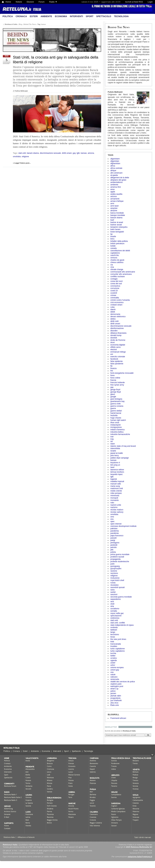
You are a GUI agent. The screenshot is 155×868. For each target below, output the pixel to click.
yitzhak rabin (116, 696)
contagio (114, 279)
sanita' (113, 592)
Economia (61, 16)
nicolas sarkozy (117, 512)
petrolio (113, 547)
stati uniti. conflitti (118, 623)
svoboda (114, 627)
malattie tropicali (117, 481)
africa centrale (116, 168)
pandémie (115, 533)
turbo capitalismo (118, 651)
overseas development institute (123, 526)
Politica (8, 16)
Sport (90, 16)
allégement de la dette (120, 178)
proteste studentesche (120, 561)
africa (113, 166)
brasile (113, 236)
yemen (113, 693)
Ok (148, 735)
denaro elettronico (118, 317)
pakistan (114, 529)
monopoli (114, 498)
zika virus (114, 703)
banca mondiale (117, 213)
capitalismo (115, 253)
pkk (112, 550)
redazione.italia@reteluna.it (140, 857)
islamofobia (115, 448)
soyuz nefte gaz (117, 613)
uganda (114, 660)
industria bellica (117, 432)
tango (113, 632)
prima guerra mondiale (120, 554)
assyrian (114, 208)
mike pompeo (116, 493)
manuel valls (116, 484)
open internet (116, 524)
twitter (113, 656)
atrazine (114, 211)
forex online (115, 378)
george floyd (116, 392)
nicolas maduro (117, 510)
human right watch (118, 420)
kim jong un (115, 465)
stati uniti (114, 620)
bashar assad (116, 225)
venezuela (115, 679)
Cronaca (21, 16)
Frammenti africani (118, 718)
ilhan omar (115, 423)
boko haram (115, 229)
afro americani (116, 173)
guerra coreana (117, 406)
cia (112, 265)
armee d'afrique (117, 201)
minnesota (115, 496)
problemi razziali (117, 557)
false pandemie (117, 364)
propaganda (115, 559)
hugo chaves (116, 418)
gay (112, 387)
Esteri (34, 16)
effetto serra (115, 347)
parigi (113, 540)
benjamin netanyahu (119, 227)
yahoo (113, 691)
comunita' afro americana (121, 274)
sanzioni (114, 594)
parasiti (113, 538)
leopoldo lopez (116, 474)
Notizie (19, 2)
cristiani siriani (116, 305)
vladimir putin (116, 684)
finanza (113, 368)
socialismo (115, 609)
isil (112, 441)
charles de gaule (117, 260)
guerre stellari (116, 411)
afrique (113, 171)
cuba (112, 307)
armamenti (115, 199)
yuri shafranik (116, 700)
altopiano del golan (118, 180)
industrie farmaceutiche (120, 434)
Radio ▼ (53, 2)
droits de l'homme (118, 340)
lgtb (112, 477)
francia (113, 380)
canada (113, 248)
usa (112, 672)
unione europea (117, 667)
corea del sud (116, 284)
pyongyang (115, 566)
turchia (113, 653)
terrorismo (115, 635)
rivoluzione (115, 578)
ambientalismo (116, 182)
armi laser (115, 206)
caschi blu (115, 255)
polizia (113, 552)
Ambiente (46, 16)
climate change (117, 269)
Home (8, 2)
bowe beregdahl (117, 232)
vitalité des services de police (123, 682)
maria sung (115, 486)
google (113, 397)
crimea (113, 295)
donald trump (116, 335)
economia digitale (118, 345)
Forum (42, 2)
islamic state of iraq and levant (123, 446)
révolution (115, 585)
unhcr (113, 665)
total (112, 642)
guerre (113, 408)
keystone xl (115, 463)
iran (112, 437)
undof (113, 663)
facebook (114, 359)
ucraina (113, 658)
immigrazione (116, 427)
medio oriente (116, 491)
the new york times (118, 639)
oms (112, 517)
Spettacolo (104, 16)
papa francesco (117, 536)
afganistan (115, 161)
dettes (113, 319)
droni (113, 342)
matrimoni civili (117, 488)
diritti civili (114, 321)
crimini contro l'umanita (120, 300)
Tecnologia (121, 16)
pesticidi (114, 545)
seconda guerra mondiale (121, 597)
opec (112, 521)
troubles (114, 646)
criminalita (115, 298)
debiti (113, 312)
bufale (113, 246)
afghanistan (115, 163)
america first (116, 187)
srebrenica (115, 618)
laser (112, 467)
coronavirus (115, 286)
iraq (112, 439)
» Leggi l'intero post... (22, 163)
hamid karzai (116, 413)
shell (112, 604)
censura (114, 258)
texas (113, 637)
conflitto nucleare (118, 277)
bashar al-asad (117, 222)
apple (113, 192)
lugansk (114, 479)
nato (112, 503)
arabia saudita (116, 194)
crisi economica (117, 302)
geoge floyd (115, 390)
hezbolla (114, 415)
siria (112, 606)
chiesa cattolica (117, 262)
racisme (114, 571)
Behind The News (119, 27)
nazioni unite (116, 505)
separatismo (116, 599)
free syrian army (117, 385)
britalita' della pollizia (119, 241)
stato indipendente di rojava (122, 625)
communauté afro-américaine (123, 272)
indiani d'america (118, 430)
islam (113, 444)
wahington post (117, 686)
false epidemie (116, 361)
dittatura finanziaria (118, 333)
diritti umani (115, 324)
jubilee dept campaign (120, 458)
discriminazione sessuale (121, 326)
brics (112, 239)
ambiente (114, 185)
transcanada (116, 644)
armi (112, 203)
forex (113, 375)
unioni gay (115, 670)
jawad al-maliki (117, 453)
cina (112, 267)
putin (112, 564)
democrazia (115, 314)
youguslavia (115, 698)
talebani (114, 630)
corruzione (115, 288)
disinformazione (117, 328)
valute (113, 675)
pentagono (115, 543)
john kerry (115, 456)
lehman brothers (117, 472)
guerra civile (116, 404)
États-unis (115, 705)
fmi (112, 371)
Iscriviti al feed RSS (134, 2)
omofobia (114, 514)
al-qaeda (114, 175)
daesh (113, 309)
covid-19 (114, 291)
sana (112, 590)
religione (114, 576)
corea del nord (116, 281)
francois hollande (118, 382)
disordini (114, 331)
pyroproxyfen (116, 569)
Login (150, 2)
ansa (112, 189)
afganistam (115, 159)
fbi (111, 366)
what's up (114, 689)
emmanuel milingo (118, 352)
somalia (114, 611)
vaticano (114, 677)
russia (113, 583)
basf (112, 220)
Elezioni (30, 2)
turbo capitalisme (118, 649)
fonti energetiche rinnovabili (122, 373)
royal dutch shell (117, 580)
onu (112, 519)
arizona (113, 196)
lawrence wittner (117, 470)
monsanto (115, 500)
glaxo (113, 394)
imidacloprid (115, 425)
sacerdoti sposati (118, 587)
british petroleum (117, 244)
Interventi (76, 16)
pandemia (115, 531)
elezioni (114, 350)
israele (113, 451)
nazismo (114, 507)
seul (112, 602)
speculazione (116, 616)
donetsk (114, 338)
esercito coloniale (118, 357)
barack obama (116, 218)
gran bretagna (116, 399)
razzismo (114, 573)
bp (111, 234)
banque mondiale (118, 215)
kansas (113, 460)
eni (112, 354)
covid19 (114, 293)
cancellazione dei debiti (120, 251)
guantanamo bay (117, 401)
